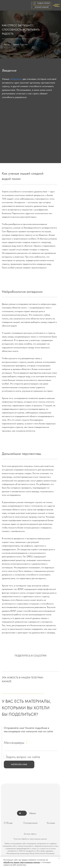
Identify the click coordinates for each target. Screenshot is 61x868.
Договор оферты (30, 834)
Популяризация (30, 823)
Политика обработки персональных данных (30, 839)
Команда (51, 823)
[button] (19, 764)
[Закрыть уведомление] (59, 858)
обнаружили (16, 79)
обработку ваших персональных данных (22, 862)
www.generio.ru (13, 851)
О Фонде (8, 823)
